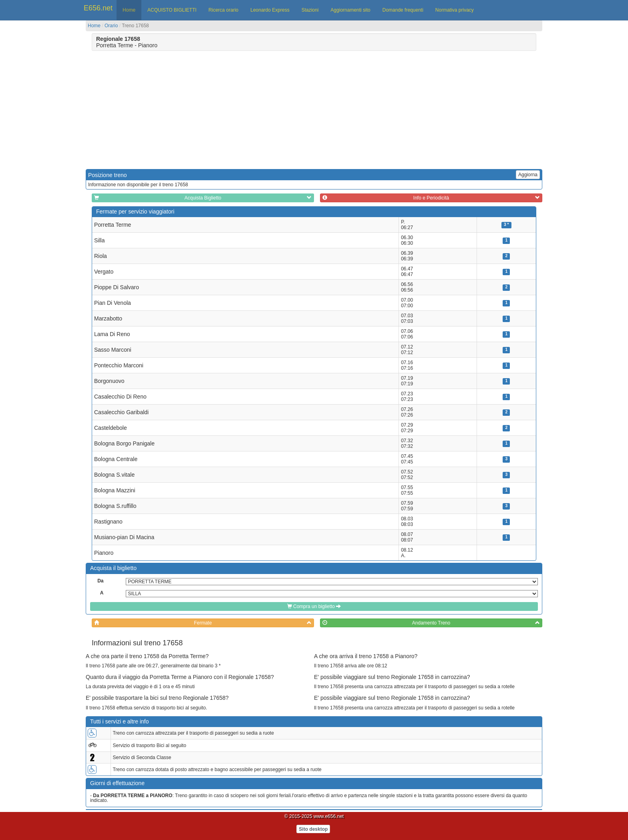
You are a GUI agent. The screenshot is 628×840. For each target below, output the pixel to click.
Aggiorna (528, 175)
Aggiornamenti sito (350, 10)
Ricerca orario (224, 10)
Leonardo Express (270, 10)
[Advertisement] (153, 109)
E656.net (98, 8)
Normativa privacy (455, 10)
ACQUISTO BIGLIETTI (172, 10)
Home (129, 10)
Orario (111, 26)
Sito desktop (313, 829)
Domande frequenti (403, 10)
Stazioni (310, 10)
